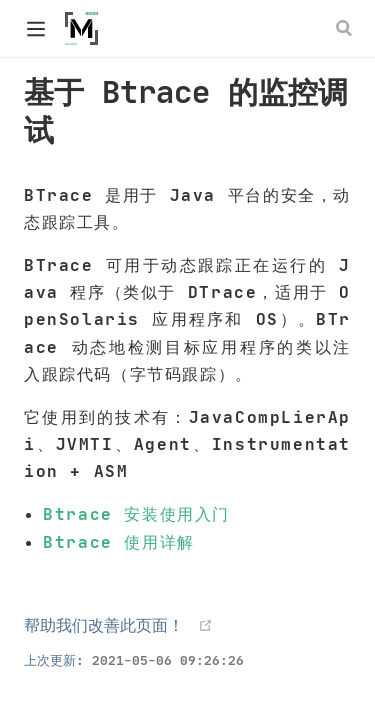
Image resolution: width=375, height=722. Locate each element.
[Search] (346, 28)
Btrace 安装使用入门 (136, 514)
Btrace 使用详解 (119, 542)
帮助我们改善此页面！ (104, 625)
